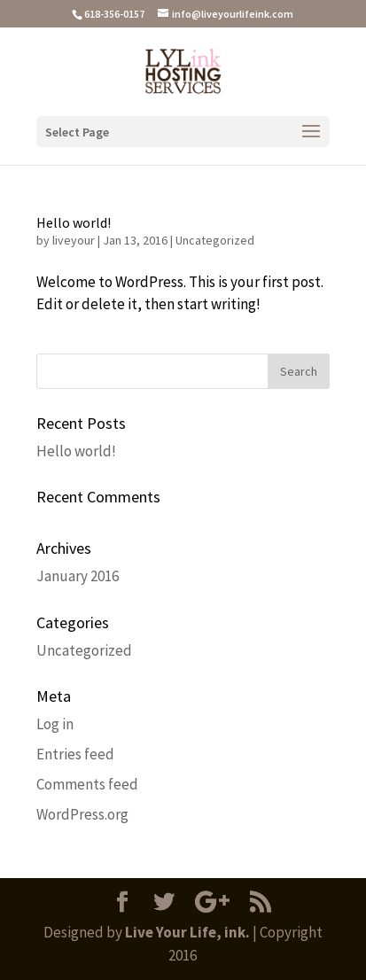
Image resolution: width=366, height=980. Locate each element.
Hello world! (74, 222)
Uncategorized (215, 240)
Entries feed (75, 754)
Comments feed (87, 784)
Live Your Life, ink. (187, 932)
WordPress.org (82, 814)
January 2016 (78, 576)
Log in (55, 724)
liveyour (74, 240)
